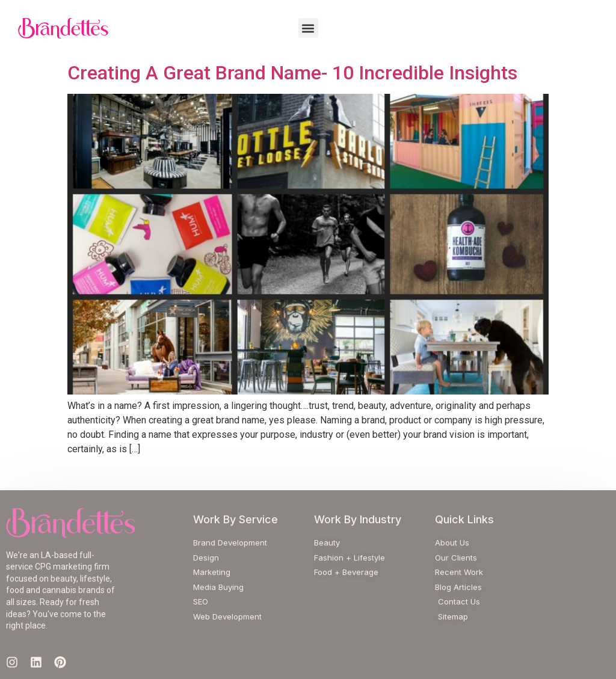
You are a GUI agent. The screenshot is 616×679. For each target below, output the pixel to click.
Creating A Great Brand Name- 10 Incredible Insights (292, 73)
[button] (308, 28)
